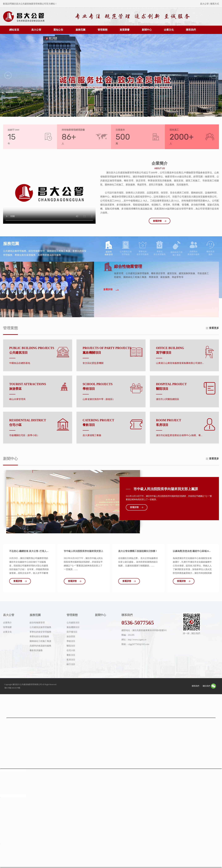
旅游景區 (71, 637)
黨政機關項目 (73, 627)
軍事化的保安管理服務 (40, 632)
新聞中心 (147, 30)
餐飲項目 (71, 655)
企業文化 (169, 30)
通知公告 (58, 30)
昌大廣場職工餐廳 (92, 435)
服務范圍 (80, 30)
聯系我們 (191, 30)
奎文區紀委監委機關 (93, 363)
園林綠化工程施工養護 (40, 641)
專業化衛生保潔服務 (39, 637)
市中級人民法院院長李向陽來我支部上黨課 (166, 489)
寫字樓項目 (72, 632)
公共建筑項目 (73, 623)
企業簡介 (7, 623)
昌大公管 (36, 30)
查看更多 (214, 328)
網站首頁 (14, 30)
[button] (8, 75)
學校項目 (71, 641)
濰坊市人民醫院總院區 (168, 399)
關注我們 (209, 685)
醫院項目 (71, 646)
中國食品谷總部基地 (20, 363)
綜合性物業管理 (37, 623)
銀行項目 (71, 664)
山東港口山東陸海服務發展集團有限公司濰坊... (180, 363)
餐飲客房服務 (36, 650)
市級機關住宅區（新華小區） (24, 435)
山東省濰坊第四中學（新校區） (99, 399)
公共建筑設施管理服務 (40, 627)
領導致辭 (7, 627)
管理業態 (103, 30)
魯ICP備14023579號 (12, 688)
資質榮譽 (125, 30)
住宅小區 (71, 650)
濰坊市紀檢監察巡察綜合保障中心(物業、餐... (179, 435)
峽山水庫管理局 (17, 399)
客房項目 (71, 660)
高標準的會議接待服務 (40, 646)
